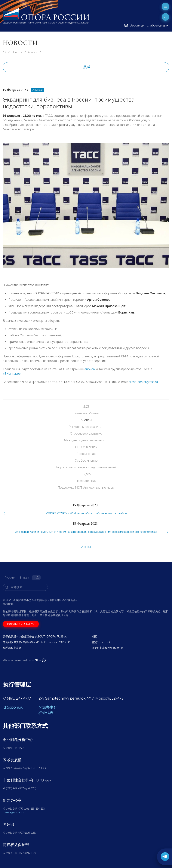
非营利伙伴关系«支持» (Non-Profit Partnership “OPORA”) (37, 642)
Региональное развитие (86, 427)
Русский (10, 578)
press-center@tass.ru (143, 387)
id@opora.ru (13, 707)
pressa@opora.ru (13, 812)
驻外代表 (46, 713)
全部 (86, 406)
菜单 (87, 67)
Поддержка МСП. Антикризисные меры (86, 488)
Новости (17, 52)
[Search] (25, 587)
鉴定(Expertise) (101, 642)
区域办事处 (48, 707)
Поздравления (86, 481)
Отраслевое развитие (86, 434)
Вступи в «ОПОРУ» (21, 624)
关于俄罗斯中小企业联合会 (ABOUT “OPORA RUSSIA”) (35, 637)
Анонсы (33, 52)
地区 (94, 637)
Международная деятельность (86, 440)
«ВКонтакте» (12, 378)
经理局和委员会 (12, 648)
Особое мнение (86, 461)
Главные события (86, 413)
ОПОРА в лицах (86, 447)
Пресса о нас (86, 454)
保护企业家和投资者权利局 (107, 648)
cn (166, 17)
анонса (90, 374)
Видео (86, 474)
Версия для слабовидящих (146, 25)
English (24, 578)
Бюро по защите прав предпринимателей (86, 467)
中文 (36, 578)
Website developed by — (24, 660)
